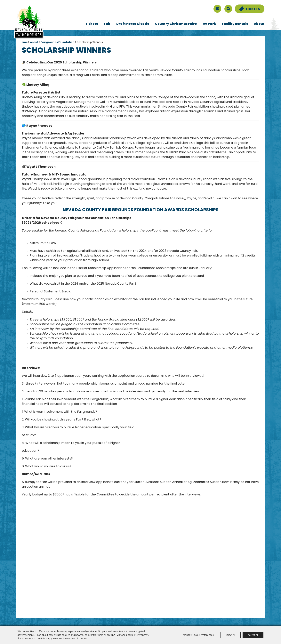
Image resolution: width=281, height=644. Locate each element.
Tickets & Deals (247, 7)
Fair (107, 24)
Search (228, 9)
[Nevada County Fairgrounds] (29, 22)
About (259, 24)
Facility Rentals (235, 24)
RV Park (209, 24)
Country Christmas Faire (176, 24)
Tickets (92, 24)
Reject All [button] (231, 635)
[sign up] (217, 9)
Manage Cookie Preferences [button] (198, 635)
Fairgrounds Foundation (58, 42)
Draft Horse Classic (133, 24)
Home (24, 42)
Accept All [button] (253, 635)
